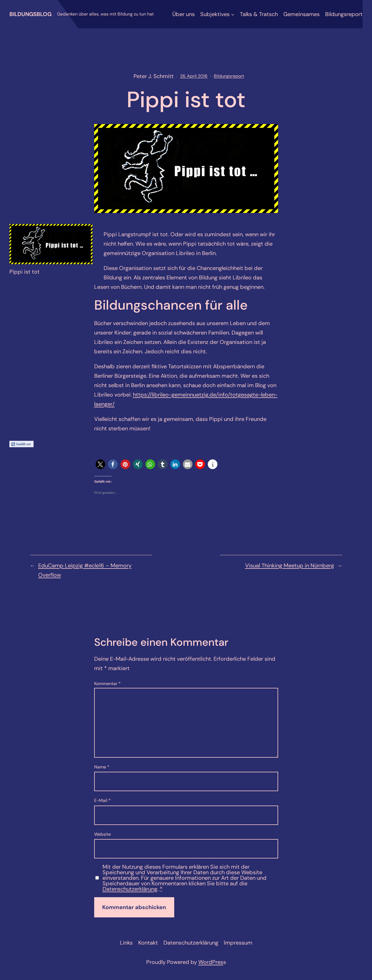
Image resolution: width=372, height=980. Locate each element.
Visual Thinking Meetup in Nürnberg (290, 565)
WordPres (211, 962)
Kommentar (107, 684)
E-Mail (102, 800)
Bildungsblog (30, 14)
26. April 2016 (194, 76)
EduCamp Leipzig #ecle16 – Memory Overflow (85, 570)
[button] (100, 464)
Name (102, 767)
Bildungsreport (229, 76)
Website (102, 834)
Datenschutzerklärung (130, 889)
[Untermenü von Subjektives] (233, 14)
